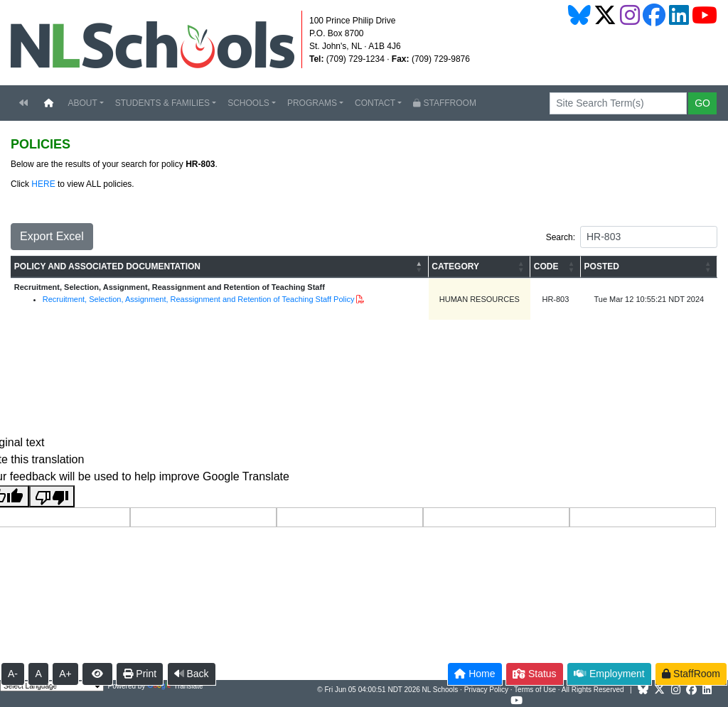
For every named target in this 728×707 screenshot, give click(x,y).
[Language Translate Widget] (52, 686)
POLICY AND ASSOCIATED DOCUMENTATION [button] (107, 266)
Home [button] (475, 674)
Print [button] (140, 674)
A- (13, 674)
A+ (65, 674)
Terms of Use (535, 690)
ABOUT (82, 103)
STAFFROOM (445, 103)
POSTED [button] (602, 266)
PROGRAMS (312, 103)
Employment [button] (609, 674)
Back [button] (192, 674)
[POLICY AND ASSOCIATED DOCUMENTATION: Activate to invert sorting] (220, 267)
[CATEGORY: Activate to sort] (480, 267)
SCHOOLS (248, 103)
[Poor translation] (52, 496)
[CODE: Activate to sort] (556, 267)
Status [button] (535, 674)
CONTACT (375, 103)
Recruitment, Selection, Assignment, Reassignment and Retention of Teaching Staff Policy (199, 299)
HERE (43, 184)
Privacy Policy (486, 690)
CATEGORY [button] (455, 266)
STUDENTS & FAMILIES (162, 103)
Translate (175, 686)
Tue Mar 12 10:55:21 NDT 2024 (649, 299)
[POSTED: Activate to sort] (649, 267)
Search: (561, 237)
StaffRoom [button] (691, 674)
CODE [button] (546, 266)
